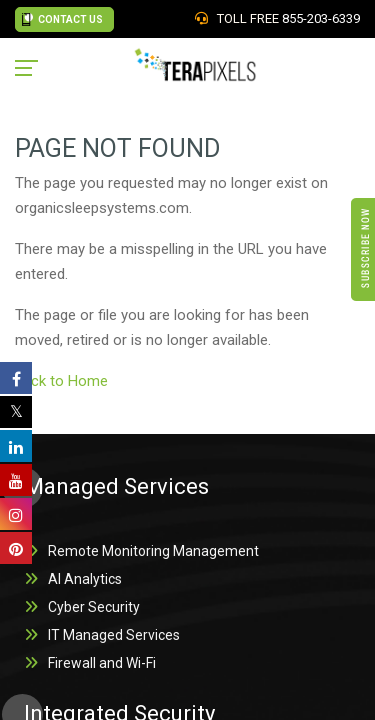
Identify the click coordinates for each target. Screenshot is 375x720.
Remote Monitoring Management (153, 551)
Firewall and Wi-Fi (102, 663)
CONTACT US (62, 19)
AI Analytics (85, 579)
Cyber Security (94, 607)
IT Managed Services (114, 635)
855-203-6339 (321, 18)
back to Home (63, 381)
